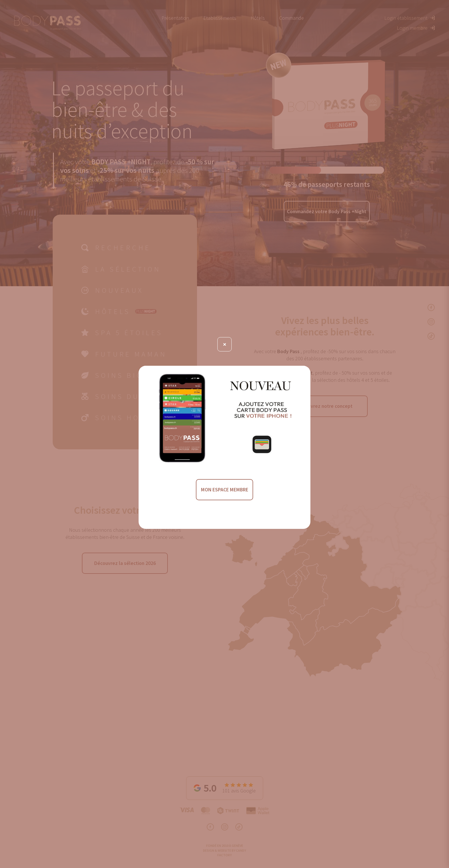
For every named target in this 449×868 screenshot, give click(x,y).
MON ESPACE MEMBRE (224, 490)
